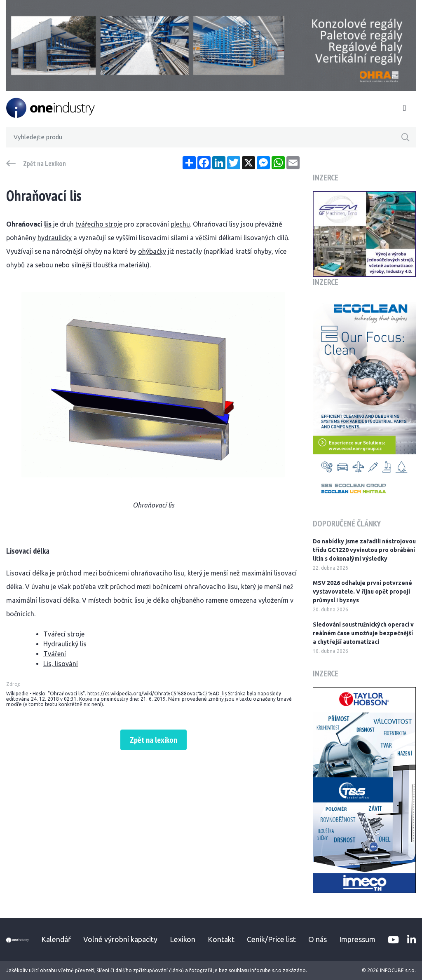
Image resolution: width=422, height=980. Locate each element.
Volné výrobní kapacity (120, 939)
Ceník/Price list (271, 939)
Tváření (55, 654)
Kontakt (221, 939)
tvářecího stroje (99, 224)
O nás (318, 939)
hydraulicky (55, 238)
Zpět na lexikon (154, 740)
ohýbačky (152, 251)
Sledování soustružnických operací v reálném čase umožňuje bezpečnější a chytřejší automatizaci (363, 633)
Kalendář (56, 939)
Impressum (357, 939)
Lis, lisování (61, 664)
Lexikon (183, 939)
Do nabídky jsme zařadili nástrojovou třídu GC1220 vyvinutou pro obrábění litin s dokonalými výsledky (364, 550)
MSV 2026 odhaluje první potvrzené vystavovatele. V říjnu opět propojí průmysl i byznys (362, 592)
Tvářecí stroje (64, 634)
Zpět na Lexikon (45, 164)
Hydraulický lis (65, 644)
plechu (180, 224)
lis (48, 224)
